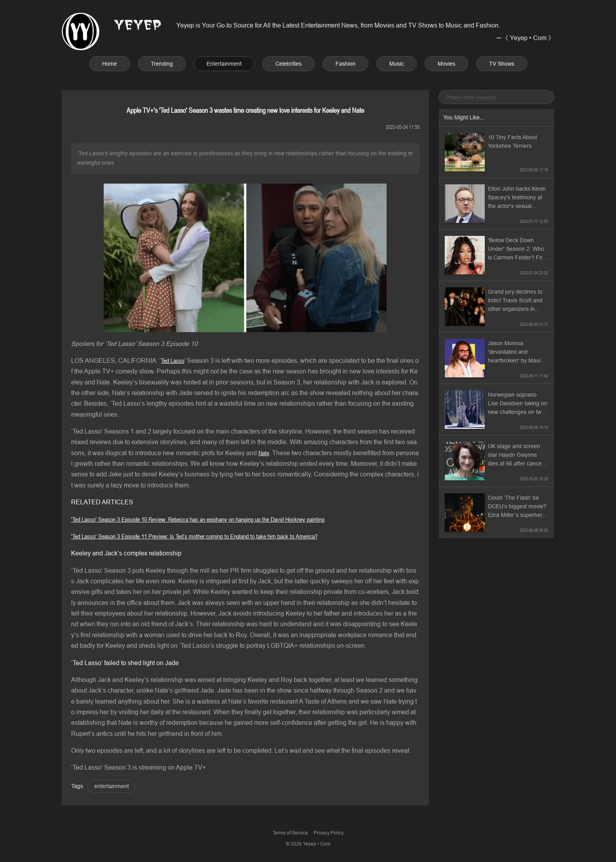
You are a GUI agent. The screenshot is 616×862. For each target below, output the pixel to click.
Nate (264, 453)
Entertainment (224, 64)
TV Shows (502, 64)
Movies (446, 64)
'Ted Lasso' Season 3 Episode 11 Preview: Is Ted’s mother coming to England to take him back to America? (194, 536)
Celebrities (289, 64)
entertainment (112, 786)
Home (110, 64)
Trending (162, 64)
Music (397, 64)
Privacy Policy (329, 833)
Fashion (346, 64)
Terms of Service (290, 833)
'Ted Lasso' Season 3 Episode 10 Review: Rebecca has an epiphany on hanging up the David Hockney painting (198, 519)
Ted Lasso (173, 360)
